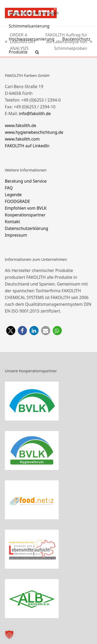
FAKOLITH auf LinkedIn (27, 146)
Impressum (16, 235)
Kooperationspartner (25, 215)
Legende (13, 195)
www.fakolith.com (22, 139)
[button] (37, 52)
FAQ (9, 188)
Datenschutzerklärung (27, 228)
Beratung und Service (26, 181)
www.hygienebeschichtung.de (34, 132)
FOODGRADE (17, 201)
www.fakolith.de (21, 125)
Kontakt (13, 222)
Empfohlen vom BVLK (26, 208)
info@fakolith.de (35, 114)
